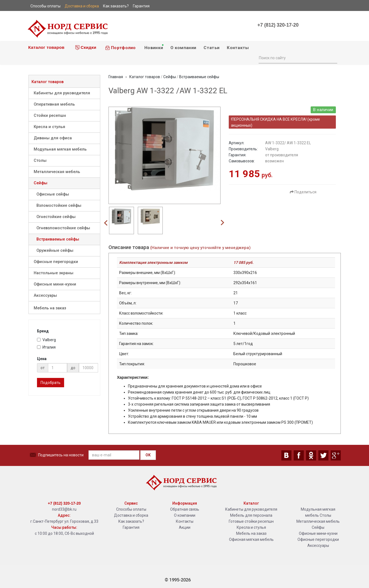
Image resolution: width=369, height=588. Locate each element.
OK (148, 455)
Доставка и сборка (131, 515)
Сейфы (41, 183)
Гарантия (131, 527)
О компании (183, 48)
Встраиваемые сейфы (58, 239)
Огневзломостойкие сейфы (63, 228)
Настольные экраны (54, 273)
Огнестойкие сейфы (56, 217)
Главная (116, 77)
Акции (185, 527)
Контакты (238, 48)
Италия (46, 347)
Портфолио (121, 48)
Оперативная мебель (54, 104)
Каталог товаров (46, 47)
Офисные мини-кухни (55, 284)
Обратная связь (185, 509)
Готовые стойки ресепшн (251, 521)
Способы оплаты (131, 509)
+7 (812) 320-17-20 (278, 25)
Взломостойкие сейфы (59, 206)
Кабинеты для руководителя (62, 93)
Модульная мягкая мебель (60, 149)
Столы (40, 161)
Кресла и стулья (49, 127)
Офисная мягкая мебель (251, 539)
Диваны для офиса (53, 138)
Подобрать (51, 383)
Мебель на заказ (50, 308)
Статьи (211, 48)
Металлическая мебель (57, 172)
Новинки (154, 47)
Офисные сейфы (53, 194)
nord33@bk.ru (64, 509)
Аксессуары (45, 296)
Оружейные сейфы (55, 251)
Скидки (86, 47)
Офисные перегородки (56, 262)
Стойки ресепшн (50, 116)
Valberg (46, 340)
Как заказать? (131, 521)
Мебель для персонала (251, 515)
